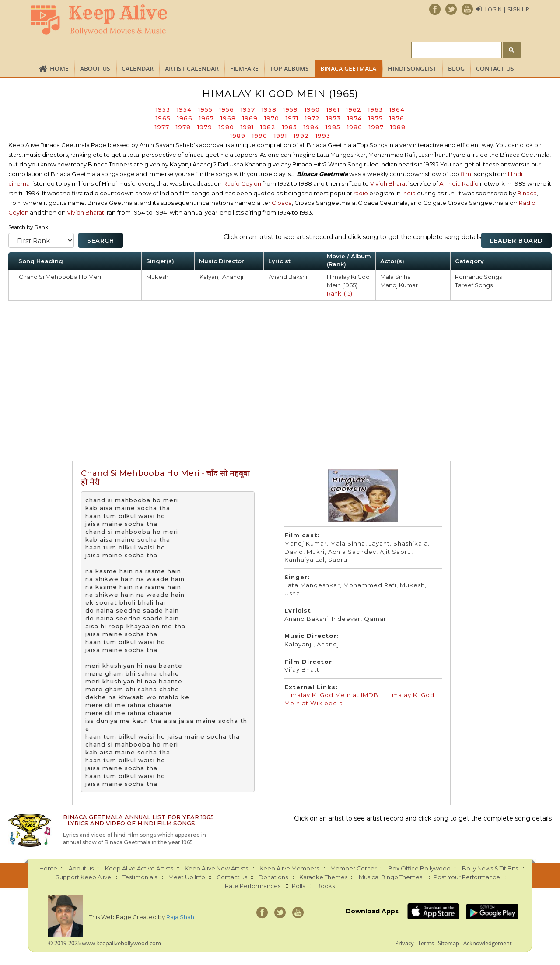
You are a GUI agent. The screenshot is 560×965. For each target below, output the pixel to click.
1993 (323, 136)
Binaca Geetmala (348, 69)
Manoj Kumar (399, 285)
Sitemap (449, 943)
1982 (268, 127)
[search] (456, 51)
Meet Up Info (187, 877)
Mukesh (157, 277)
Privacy (404, 943)
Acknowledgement (488, 943)
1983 (290, 127)
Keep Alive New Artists (216, 868)
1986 (355, 127)
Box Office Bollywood (419, 868)
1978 (183, 127)
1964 (397, 109)
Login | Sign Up (507, 9)
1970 (272, 118)
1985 (333, 127)
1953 (163, 109)
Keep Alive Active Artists (139, 868)
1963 (375, 109)
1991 (280, 136)
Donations (273, 877)
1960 (312, 109)
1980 (226, 127)
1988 (398, 127)
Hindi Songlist (412, 69)
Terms (426, 943)
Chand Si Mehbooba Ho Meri (60, 277)
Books (325, 886)
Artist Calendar (192, 69)
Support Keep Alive (83, 877)
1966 (185, 118)
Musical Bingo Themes (390, 877)
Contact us (495, 69)
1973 (334, 118)
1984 (311, 127)
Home (59, 69)
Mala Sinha (395, 277)
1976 (397, 118)
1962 (354, 109)
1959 (290, 109)
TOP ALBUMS (289, 69)
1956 (227, 109)
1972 (312, 118)
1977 (162, 127)
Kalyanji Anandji (221, 277)
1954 (184, 109)
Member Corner (353, 868)
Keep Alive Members (289, 868)
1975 (376, 118)
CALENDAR (138, 69)
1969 (250, 118)
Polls (298, 886)
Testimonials (140, 877)
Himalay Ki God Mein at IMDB (331, 695)
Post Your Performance (467, 877)
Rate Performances (253, 886)
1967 (206, 118)
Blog (456, 69)
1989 (238, 136)
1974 (355, 118)
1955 (205, 109)
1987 (376, 127)
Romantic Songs (478, 277)
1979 (205, 127)
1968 (228, 118)
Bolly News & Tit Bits (490, 868)
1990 (260, 136)
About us (95, 69)
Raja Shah (180, 917)
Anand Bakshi (288, 277)
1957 (248, 109)
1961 (333, 109)
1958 (269, 109)
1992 (301, 136)
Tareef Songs (474, 285)
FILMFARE (244, 69)
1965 (163, 118)
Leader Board (516, 240)
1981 (247, 127)
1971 (292, 118)
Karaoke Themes (323, 877)
